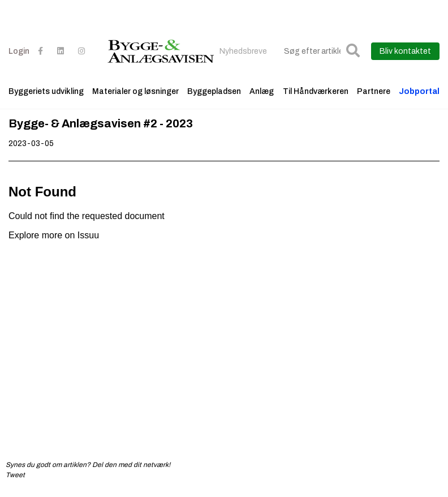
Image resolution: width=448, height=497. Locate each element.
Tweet (15, 475)
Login (19, 51)
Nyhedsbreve (243, 51)
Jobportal (419, 91)
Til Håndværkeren (316, 91)
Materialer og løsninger (135, 91)
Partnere (374, 91)
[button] (353, 51)
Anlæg (262, 91)
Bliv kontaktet (405, 51)
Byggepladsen (214, 91)
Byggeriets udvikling (46, 91)
